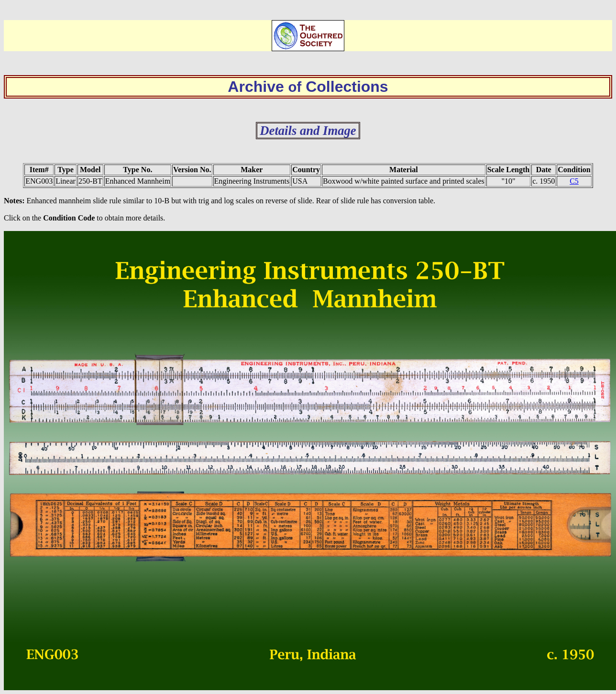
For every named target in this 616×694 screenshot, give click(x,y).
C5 (574, 181)
